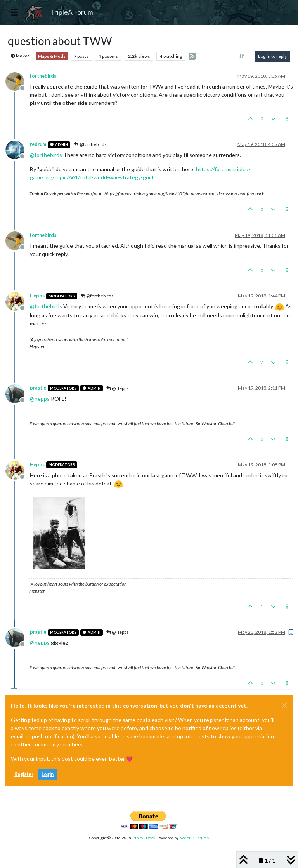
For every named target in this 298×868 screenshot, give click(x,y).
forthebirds (43, 76)
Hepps (37, 296)
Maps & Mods (52, 56)
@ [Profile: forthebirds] (46, 155)
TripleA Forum (72, 12)
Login (48, 774)
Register (24, 774)
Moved (20, 56)
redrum (38, 144)
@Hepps (118, 388)
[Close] (284, 706)
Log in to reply (272, 56)
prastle (38, 388)
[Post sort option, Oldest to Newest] (242, 56)
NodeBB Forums (194, 838)
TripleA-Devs (143, 838)
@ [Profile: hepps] (40, 399)
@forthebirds (90, 144)
